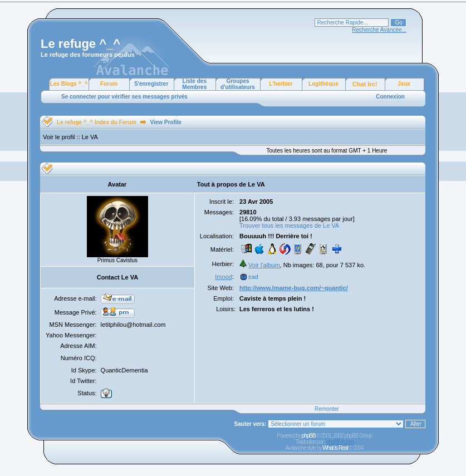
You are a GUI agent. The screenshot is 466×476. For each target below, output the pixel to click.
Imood (224, 277)
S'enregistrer (151, 84)
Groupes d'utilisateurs (238, 84)
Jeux (404, 84)
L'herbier (281, 84)
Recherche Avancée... (379, 30)
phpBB (309, 436)
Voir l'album (264, 265)
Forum (109, 84)
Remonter (327, 409)
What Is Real (335, 448)
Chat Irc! (365, 84)
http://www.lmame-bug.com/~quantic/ (294, 288)
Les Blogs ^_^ (69, 84)
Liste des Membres (194, 84)
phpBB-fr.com (340, 442)
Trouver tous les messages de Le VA (289, 225)
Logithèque (323, 84)
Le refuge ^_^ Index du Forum (97, 122)
